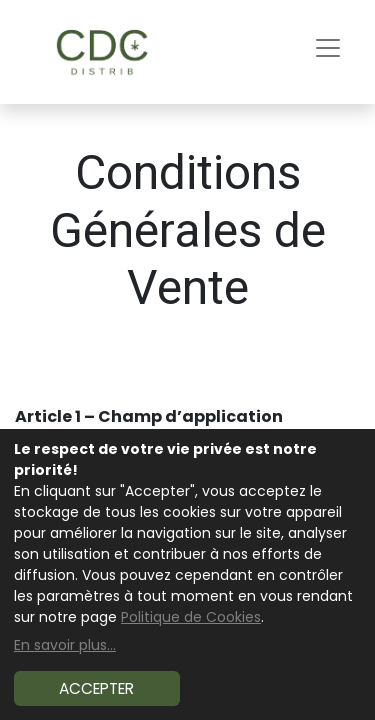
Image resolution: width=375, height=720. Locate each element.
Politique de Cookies (191, 617)
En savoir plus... (65, 645)
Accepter (96, 688)
